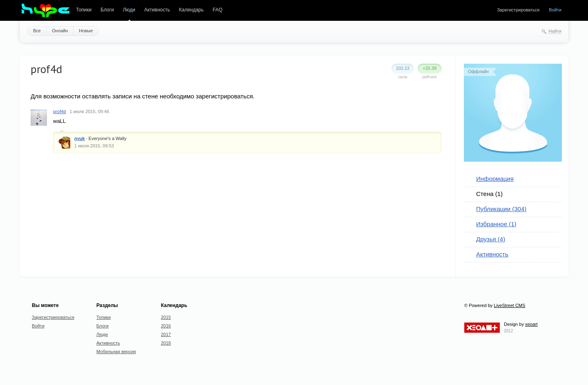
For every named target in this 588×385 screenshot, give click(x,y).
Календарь (191, 10)
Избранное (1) (496, 224)
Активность (157, 10)
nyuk (80, 138)
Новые (86, 31)
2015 (166, 317)
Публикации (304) (501, 209)
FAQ (218, 10)
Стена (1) (489, 194)
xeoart (531, 324)
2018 (166, 343)
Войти (555, 10)
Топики (84, 10)
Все (37, 31)
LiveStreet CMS (509, 305)
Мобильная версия (116, 352)
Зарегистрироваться (518, 10)
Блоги (107, 10)
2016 (166, 326)
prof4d (59, 111)
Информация (495, 179)
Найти (555, 31)
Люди (129, 10)
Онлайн (60, 31)
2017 (166, 334)
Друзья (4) (491, 239)
